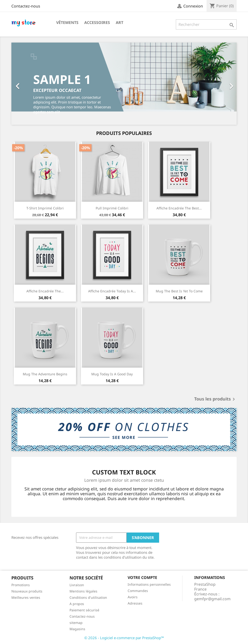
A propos (77, 604)
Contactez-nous (26, 6)
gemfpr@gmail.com (212, 599)
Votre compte (142, 577)
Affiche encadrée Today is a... (112, 291)
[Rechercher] (206, 24)
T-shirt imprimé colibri (45, 208)
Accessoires (97, 22)
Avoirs (133, 597)
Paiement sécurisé (84, 610)
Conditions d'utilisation (88, 597)
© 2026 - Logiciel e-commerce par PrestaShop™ (124, 638)
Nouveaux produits (27, 591)
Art (120, 22)
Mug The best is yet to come (179, 291)
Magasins (77, 629)
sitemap (76, 623)
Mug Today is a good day (112, 374)
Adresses (135, 603)
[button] (28, 84)
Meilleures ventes (26, 597)
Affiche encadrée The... (45, 291)
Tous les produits (215, 399)
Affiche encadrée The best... (179, 208)
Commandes (138, 591)
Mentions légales (83, 591)
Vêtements (67, 22)
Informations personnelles (149, 584)
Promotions (21, 585)
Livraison (77, 585)
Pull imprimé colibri (112, 208)
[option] (124, 84)
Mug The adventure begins (45, 374)
